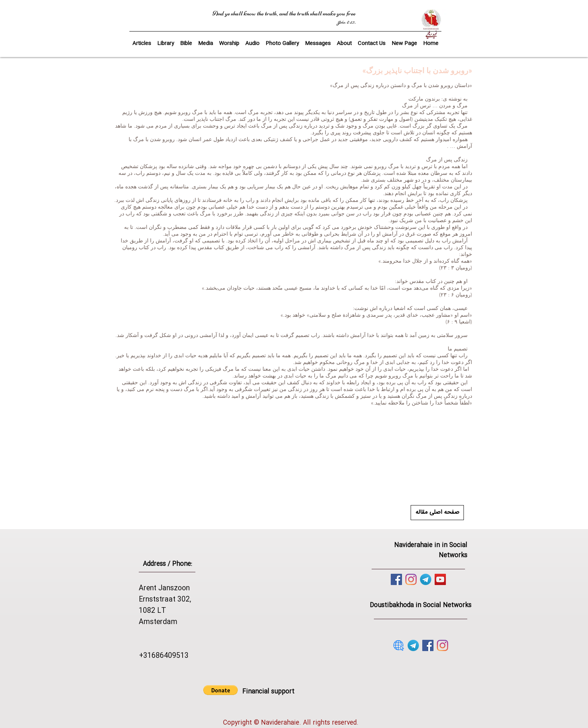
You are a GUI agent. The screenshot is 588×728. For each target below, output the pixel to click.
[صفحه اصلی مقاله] (437, 513)
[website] (399, 645)
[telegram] (426, 579)
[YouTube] (440, 579)
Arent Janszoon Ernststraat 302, (165, 594)
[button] (186, 40)
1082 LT (152, 611)
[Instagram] (411, 579)
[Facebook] (396, 579)
